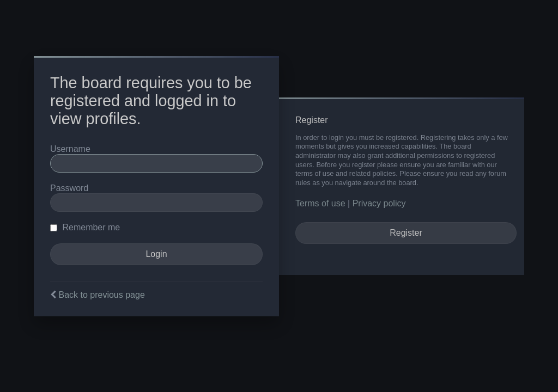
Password (69, 188)
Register (406, 233)
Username (70, 149)
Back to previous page (101, 295)
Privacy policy (379, 203)
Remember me (85, 227)
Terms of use (320, 203)
